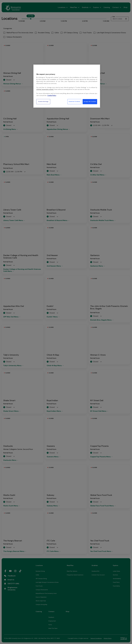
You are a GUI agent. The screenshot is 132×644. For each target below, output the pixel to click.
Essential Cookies (74, 102)
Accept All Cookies (90, 102)
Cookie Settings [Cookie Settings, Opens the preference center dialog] (43, 102)
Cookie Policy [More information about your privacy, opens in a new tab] (52, 96)
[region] (67, 86)
